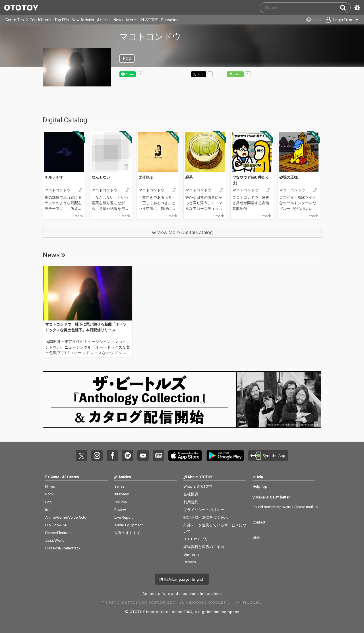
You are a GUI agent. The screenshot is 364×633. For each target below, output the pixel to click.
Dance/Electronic (59, 533)
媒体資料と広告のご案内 (204, 547)
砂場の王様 (288, 177)
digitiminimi (209, 612)
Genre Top (15, 20)
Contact (259, 522)
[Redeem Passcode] (356, 8)
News (118, 20)
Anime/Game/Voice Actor (66, 517)
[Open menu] (340, 20)
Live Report (124, 517)
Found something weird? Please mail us (285, 507)
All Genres (70, 477)
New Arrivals (83, 20)
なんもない (101, 177)
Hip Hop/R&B (56, 525)
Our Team (191, 554)
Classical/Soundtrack (63, 548)
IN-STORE (149, 20)
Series (119, 486)
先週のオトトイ (127, 533)
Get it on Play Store (225, 456)
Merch (132, 20)
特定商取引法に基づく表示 (206, 517)
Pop (48, 502)
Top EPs (62, 20)
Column (121, 502)
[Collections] (311, 20)
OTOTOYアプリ (196, 539)
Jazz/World (55, 540)
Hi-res (50, 486)
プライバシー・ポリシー (204, 510)
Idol (48, 510)
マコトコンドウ (58, 190)
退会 (256, 538)
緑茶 (189, 177)
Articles (104, 20)
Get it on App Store (185, 456)
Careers (190, 562)
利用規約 (191, 502)
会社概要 (191, 494)
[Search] (345, 8)
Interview (122, 494)
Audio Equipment (129, 525)
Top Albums (41, 20)
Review (120, 510)
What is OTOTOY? (198, 486)
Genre (54, 477)
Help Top (260, 486)
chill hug (145, 177)
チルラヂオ (54, 177)
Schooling (170, 20)
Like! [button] (237, 74)
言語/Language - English (182, 579)
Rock (49, 494)
